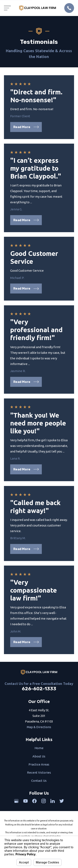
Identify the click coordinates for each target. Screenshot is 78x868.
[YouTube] (25, 801)
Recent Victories (39, 772)
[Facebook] (34, 801)
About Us (39, 756)
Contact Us (39, 781)
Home (39, 748)
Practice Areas (39, 764)
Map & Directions (39, 727)
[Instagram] (44, 801)
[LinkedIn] (53, 801)
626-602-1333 (39, 689)
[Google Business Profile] (16, 801)
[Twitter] (62, 801)
